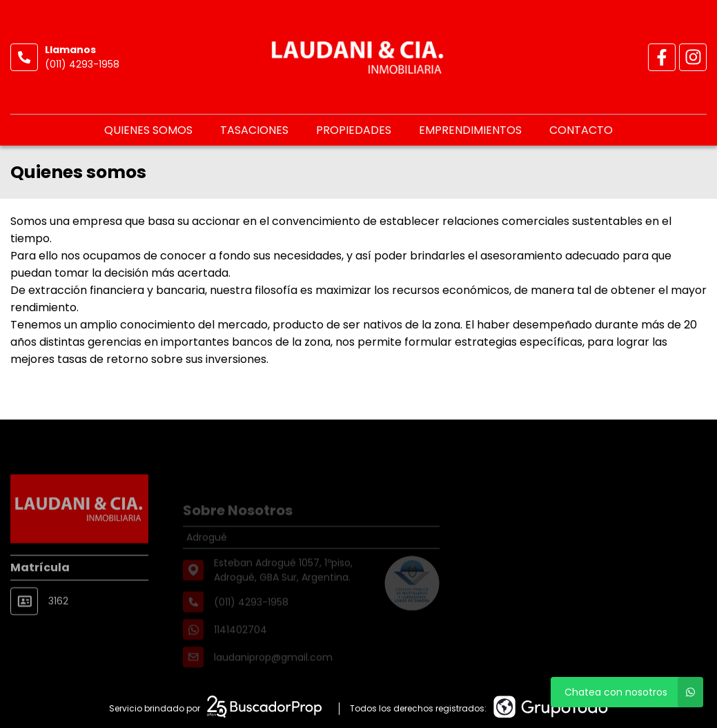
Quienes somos (148, 130)
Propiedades (354, 130)
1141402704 (240, 643)
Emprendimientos (470, 130)
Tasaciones (254, 130)
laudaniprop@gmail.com (273, 671)
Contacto (581, 130)
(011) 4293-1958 (82, 64)
